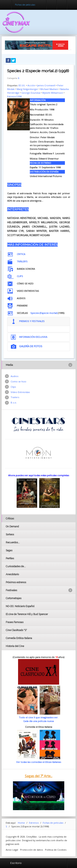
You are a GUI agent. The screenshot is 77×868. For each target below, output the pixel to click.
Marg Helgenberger (27, 89)
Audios (14, 376)
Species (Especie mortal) (44, 313)
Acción (31, 85)
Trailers (15, 397)
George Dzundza (31, 93)
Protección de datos (32, 850)
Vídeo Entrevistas (20, 392)
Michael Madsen (49, 89)
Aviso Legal (12, 850)
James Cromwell (46, 85)
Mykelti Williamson (53, 93)
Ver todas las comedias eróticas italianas (39, 762)
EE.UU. (22, 85)
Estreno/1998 (14, 96)
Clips (13, 387)
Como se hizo (18, 381)
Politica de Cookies (56, 850)
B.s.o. (14, 403)
